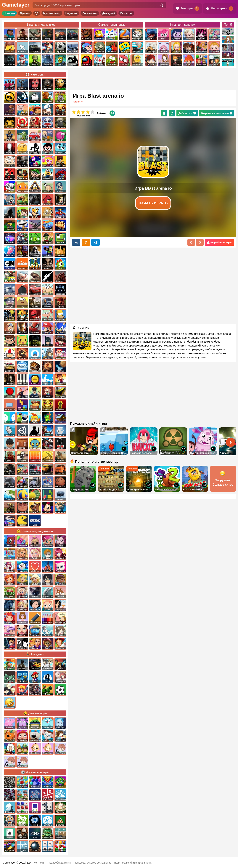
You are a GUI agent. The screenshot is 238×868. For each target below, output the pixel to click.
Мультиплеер (52, 13)
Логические (90, 13)
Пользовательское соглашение (93, 863)
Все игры (126, 13)
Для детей (109, 13)
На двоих (71, 13)
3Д (37, 13)
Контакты (39, 863)
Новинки (9, 13)
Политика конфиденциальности (133, 863)
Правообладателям (59, 863)
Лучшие (25, 13)
